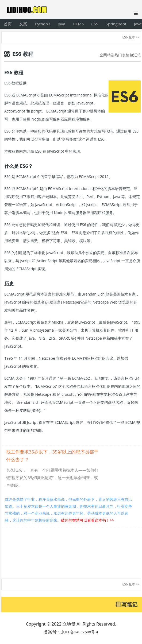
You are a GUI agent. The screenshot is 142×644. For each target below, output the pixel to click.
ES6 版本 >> (131, 37)
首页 (8, 24)
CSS (95, 24)
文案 (23, 24)
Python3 (43, 24)
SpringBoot (116, 24)
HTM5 (78, 24)
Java (62, 24)
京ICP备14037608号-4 (80, 632)
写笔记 (129, 604)
